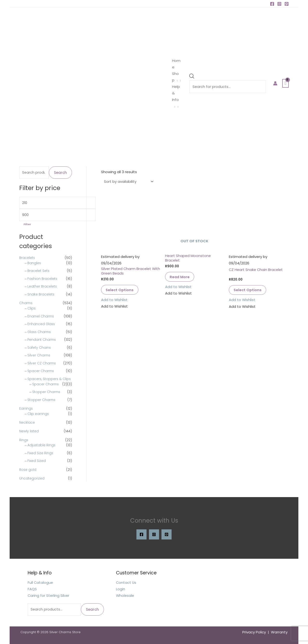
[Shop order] (128, 182)
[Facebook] (272, 4)
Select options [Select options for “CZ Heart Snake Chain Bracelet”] (248, 290)
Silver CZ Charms (42, 363)
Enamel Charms (41, 316)
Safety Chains (39, 348)
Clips (32, 309)
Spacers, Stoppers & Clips (49, 379)
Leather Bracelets (42, 287)
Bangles (34, 263)
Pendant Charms (42, 340)
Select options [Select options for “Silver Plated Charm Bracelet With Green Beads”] (120, 290)
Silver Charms (39, 355)
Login (121, 589)
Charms (26, 303)
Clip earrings (38, 414)
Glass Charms (40, 332)
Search (60, 173)
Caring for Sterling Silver (49, 595)
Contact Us (126, 582)
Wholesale (125, 595)
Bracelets (27, 258)
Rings (24, 440)
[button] (114, 300)
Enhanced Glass (42, 324)
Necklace (27, 422)
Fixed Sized (37, 460)
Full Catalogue (41, 582)
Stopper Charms (47, 392)
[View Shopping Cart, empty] (286, 83)
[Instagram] (279, 4)
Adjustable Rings (42, 445)
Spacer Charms (41, 371)
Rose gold (28, 469)
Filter (27, 225)
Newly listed (29, 431)
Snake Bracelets (41, 295)
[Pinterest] (287, 4)
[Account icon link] (275, 83)
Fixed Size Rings (40, 453)
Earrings (26, 409)
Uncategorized (32, 478)
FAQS (32, 589)
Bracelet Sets (39, 271)
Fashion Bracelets (43, 279)
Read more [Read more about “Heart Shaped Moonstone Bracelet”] (180, 277)
